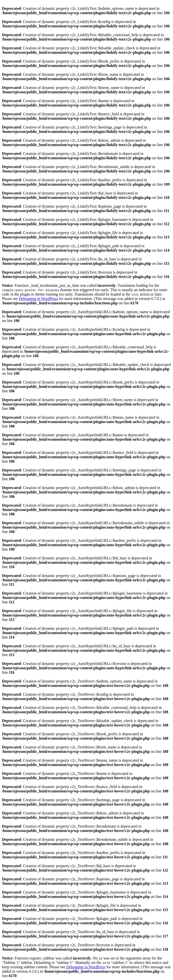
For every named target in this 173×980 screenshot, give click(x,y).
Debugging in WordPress (38, 299)
